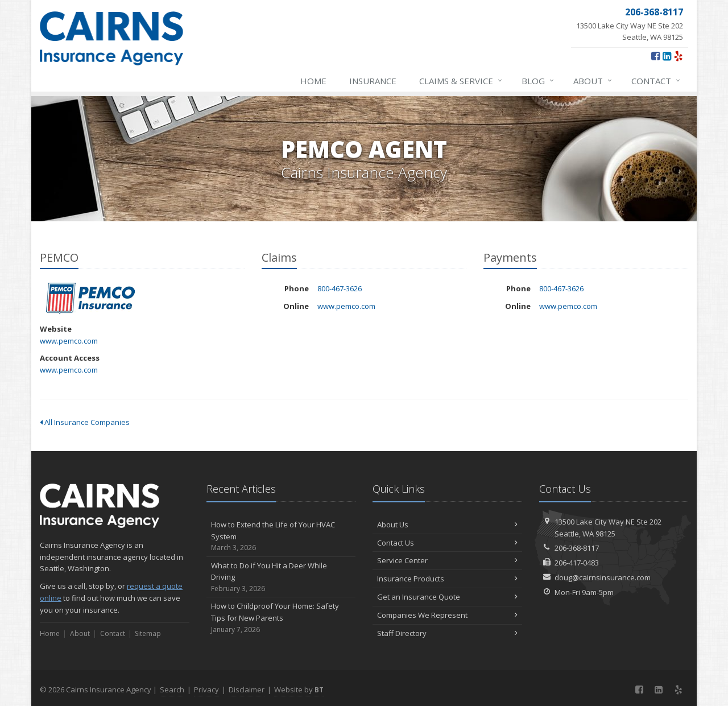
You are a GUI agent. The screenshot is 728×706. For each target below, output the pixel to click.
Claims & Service (461, 81)
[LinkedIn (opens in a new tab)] (667, 56)
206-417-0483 (577, 563)
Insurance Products (447, 579)
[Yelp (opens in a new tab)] (678, 56)
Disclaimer (247, 690)
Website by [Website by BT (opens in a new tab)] (299, 690)
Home (313, 81)
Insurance (373, 81)
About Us (447, 525)
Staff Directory (447, 633)
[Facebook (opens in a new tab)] (655, 56)
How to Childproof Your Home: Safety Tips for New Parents (281, 618)
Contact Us (447, 543)
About (593, 81)
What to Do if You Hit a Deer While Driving (281, 577)
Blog (538, 81)
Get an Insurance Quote (447, 597)
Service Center (447, 560)
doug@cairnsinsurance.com (603, 577)
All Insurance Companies (85, 422)
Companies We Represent (447, 615)
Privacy (206, 690)
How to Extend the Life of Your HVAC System (281, 536)
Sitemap (148, 633)
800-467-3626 (340, 288)
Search (172, 690)
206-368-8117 (577, 548)
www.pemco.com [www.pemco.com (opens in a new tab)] (69, 341)
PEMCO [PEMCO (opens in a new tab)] (91, 298)
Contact (656, 81)
